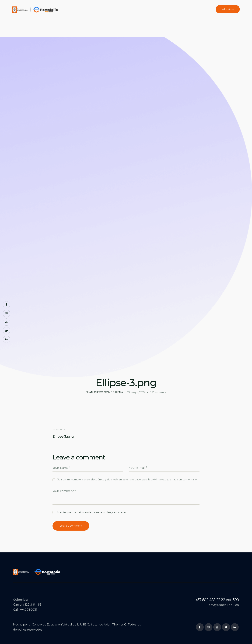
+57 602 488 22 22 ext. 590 (217, 600)
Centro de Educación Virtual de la (56, 625)
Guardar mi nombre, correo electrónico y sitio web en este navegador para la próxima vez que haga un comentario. (127, 480)
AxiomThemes (114, 625)
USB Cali (86, 625)
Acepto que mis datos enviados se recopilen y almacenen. (92, 512)
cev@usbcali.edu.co (224, 605)
